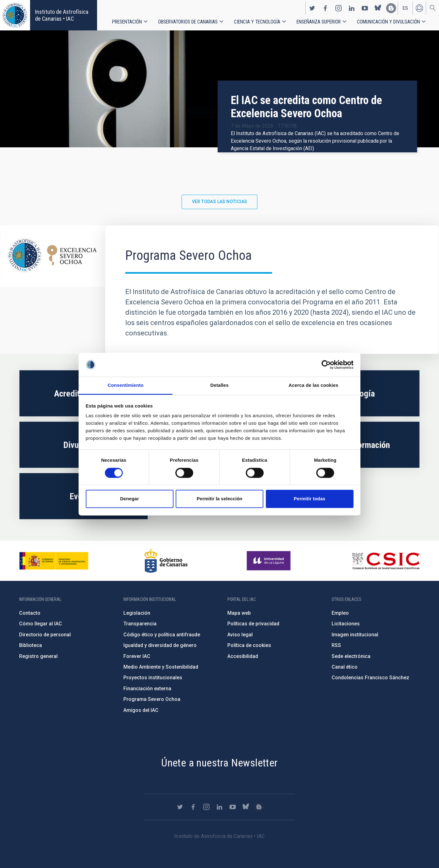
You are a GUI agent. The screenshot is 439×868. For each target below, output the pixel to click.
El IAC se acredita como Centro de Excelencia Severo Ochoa (306, 107)
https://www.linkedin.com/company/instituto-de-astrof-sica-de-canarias (352, 8)
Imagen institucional (355, 635)
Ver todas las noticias (220, 202)
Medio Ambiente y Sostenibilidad (161, 667)
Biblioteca (31, 645)
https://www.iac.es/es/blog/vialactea (391, 8)
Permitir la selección (219, 499)
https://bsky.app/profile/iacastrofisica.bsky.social (378, 8)
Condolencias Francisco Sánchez (370, 678)
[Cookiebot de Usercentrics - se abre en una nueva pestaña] (326, 365)
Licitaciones (346, 624)
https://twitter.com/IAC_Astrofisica (312, 8)
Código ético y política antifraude (162, 635)
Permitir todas (310, 499)
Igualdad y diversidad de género (160, 645)
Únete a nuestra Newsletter (219, 763)
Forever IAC (137, 656)
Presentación (127, 22)
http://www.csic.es (386, 561)
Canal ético (345, 667)
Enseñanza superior (319, 22)
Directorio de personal (45, 635)
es (405, 8)
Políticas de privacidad (253, 624)
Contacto (30, 613)
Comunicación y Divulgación (388, 22)
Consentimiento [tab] (126, 385)
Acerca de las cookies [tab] (314, 385)
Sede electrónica (351, 656)
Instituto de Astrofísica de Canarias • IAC (62, 15)
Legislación (137, 613)
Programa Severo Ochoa (152, 699)
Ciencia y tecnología (257, 22)
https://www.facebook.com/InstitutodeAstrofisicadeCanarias (325, 8)
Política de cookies (249, 645)
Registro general (38, 656)
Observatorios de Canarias (188, 22)
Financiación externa (147, 689)
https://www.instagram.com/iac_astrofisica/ (338, 8)
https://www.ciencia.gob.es (54, 561)
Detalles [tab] (219, 385)
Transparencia (140, 624)
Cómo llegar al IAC (41, 624)
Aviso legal (240, 635)
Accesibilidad (243, 656)
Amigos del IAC (141, 710)
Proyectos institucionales (153, 678)
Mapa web (239, 613)
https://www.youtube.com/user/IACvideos (365, 8)
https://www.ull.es (269, 561)
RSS (336, 645)
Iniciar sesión (419, 8)
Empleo (340, 613)
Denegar (129, 499)
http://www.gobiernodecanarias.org (166, 561)
